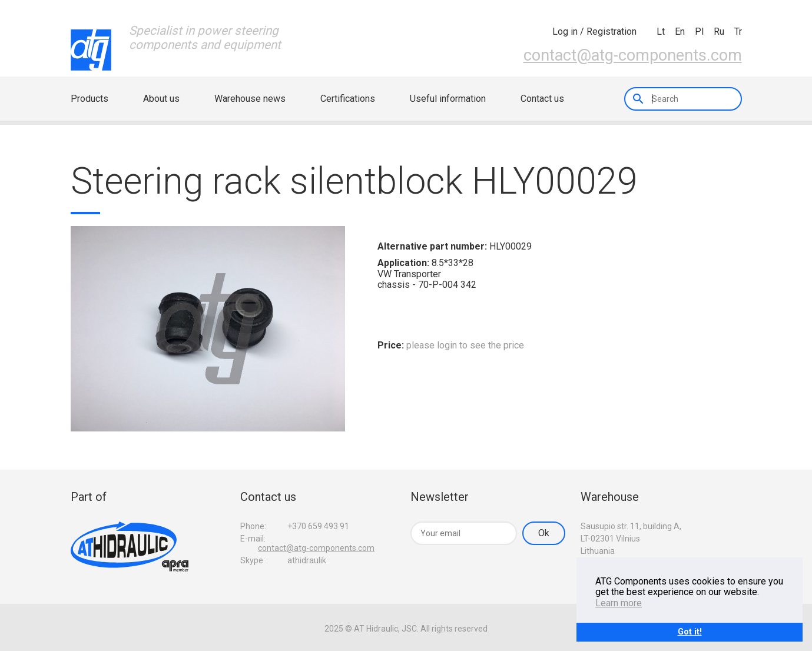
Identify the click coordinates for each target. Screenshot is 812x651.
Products (90, 99)
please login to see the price (465, 345)
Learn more (619, 603)
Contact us (542, 99)
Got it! (690, 632)
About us (161, 99)
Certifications (348, 99)
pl (699, 31)
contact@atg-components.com (633, 55)
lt (661, 31)
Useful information (448, 99)
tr (738, 31)
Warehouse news (250, 99)
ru (719, 31)
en (680, 31)
